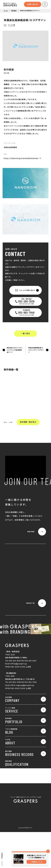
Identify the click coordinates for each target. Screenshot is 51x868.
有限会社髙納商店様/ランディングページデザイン (36, 350)
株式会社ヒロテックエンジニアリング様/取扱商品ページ (15, 350)
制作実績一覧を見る (28, 422)
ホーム (6, 11)
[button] (5, 422)
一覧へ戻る (25, 333)
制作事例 (14, 11)
